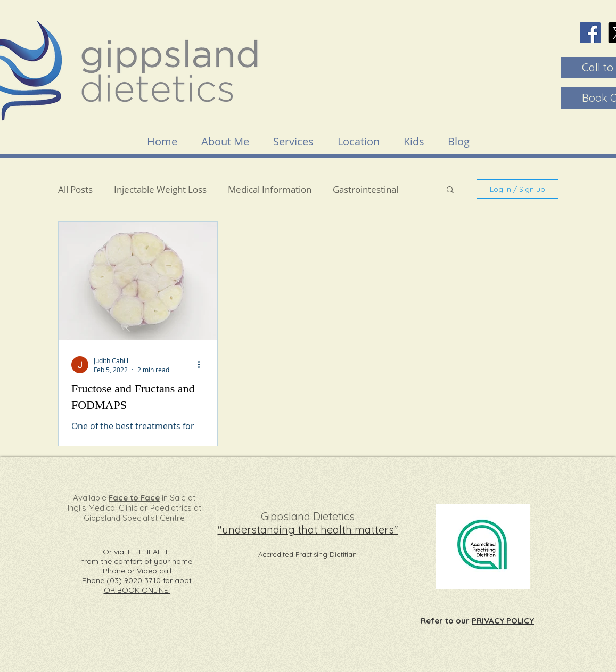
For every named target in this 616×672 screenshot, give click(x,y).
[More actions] (203, 365)
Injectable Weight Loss (160, 189)
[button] (450, 190)
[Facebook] (590, 33)
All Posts (75, 189)
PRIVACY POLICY (503, 621)
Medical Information (270, 189)
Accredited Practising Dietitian (307, 554)
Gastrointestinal (366, 189)
